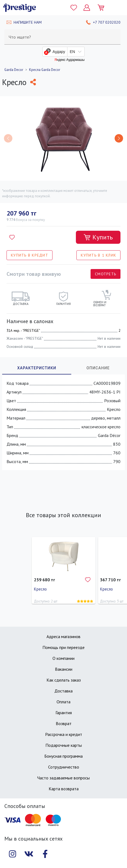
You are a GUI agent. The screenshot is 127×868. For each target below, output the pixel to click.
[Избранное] (74, 8)
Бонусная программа (63, 756)
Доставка (63, 691)
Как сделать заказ (64, 680)
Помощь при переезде (63, 647)
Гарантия (64, 713)
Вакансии (64, 669)
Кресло (40, 589)
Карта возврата (64, 789)
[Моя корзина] (103, 8)
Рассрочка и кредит (64, 734)
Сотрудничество (64, 767)
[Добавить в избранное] (12, 237)
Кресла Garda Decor (45, 70)
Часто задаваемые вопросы (63, 778)
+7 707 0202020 (107, 22)
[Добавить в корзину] (98, 237)
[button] (119, 138)
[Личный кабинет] (87, 8)
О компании (63, 658)
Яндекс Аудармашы (69, 60)
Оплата (63, 702)
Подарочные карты (64, 745)
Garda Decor (14, 70)
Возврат (64, 723)
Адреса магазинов (63, 636)
